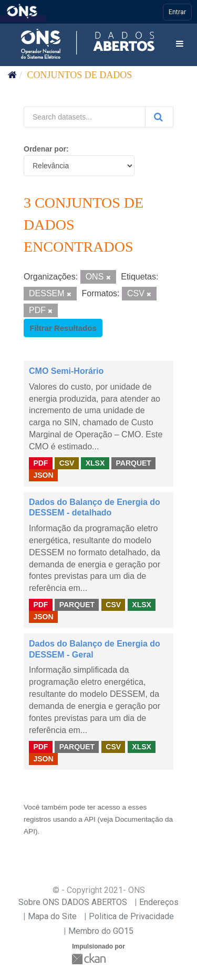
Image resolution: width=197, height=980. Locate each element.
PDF (40, 463)
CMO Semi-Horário (66, 371)
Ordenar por (45, 149)
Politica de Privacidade (131, 916)
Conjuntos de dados (80, 75)
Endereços (159, 902)
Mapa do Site (52, 916)
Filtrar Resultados (63, 328)
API (90, 819)
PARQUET (133, 463)
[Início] (12, 75)
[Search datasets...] (85, 117)
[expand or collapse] (180, 44)
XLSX (95, 463)
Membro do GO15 (101, 931)
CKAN (90, 959)
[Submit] (159, 117)
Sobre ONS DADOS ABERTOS (73, 902)
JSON (43, 475)
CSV (67, 463)
